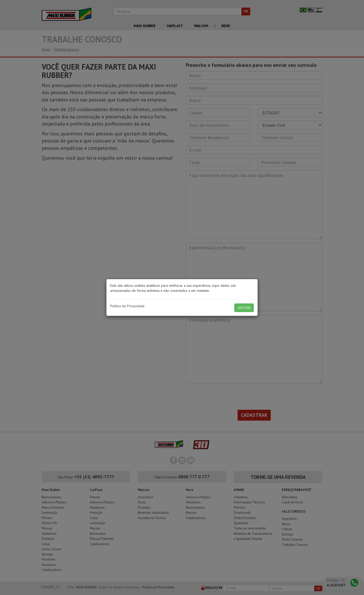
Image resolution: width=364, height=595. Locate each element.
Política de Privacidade (127, 306)
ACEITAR (244, 308)
